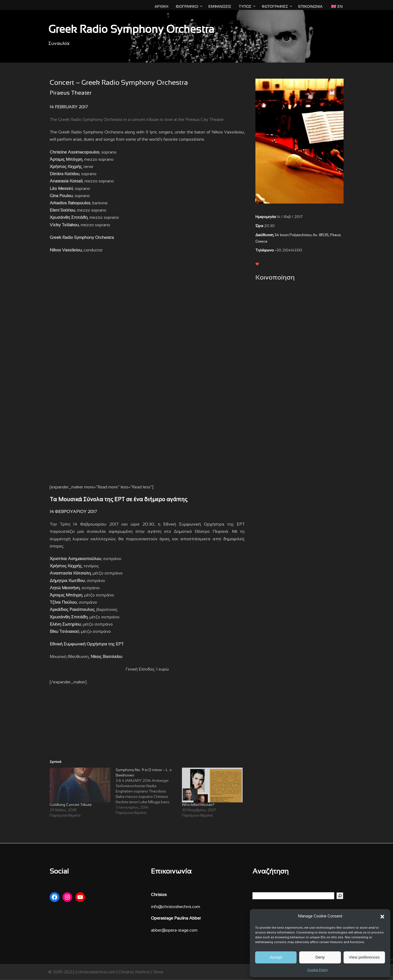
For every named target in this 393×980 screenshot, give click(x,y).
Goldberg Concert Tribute (71, 805)
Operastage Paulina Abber (176, 918)
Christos (159, 895)
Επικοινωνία (310, 6)
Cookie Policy (318, 970)
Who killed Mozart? (198, 805)
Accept (276, 957)
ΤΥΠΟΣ (245, 6)
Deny (320, 957)
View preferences (364, 957)
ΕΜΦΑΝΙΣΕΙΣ (220, 6)
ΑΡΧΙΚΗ (162, 6)
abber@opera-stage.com (174, 930)
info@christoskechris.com (176, 907)
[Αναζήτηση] (340, 896)
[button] (382, 917)
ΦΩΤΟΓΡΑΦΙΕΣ (275, 6)
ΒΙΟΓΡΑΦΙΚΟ (187, 6)
